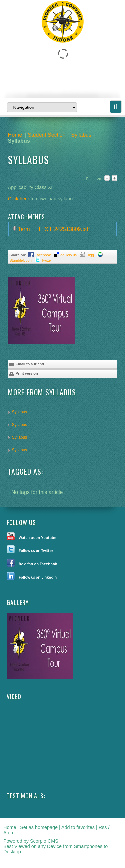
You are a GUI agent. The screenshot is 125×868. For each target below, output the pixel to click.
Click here (19, 199)
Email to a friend (26, 364)
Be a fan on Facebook (38, 564)
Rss (103, 827)
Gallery (17, 602)
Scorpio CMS (44, 841)
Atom (9, 833)
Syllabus (81, 135)
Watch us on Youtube (37, 537)
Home (15, 135)
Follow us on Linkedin (38, 577)
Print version (23, 374)
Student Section (46, 135)
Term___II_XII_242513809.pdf (54, 229)
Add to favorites (78, 827)
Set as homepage (39, 827)
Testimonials (25, 796)
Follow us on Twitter (36, 551)
